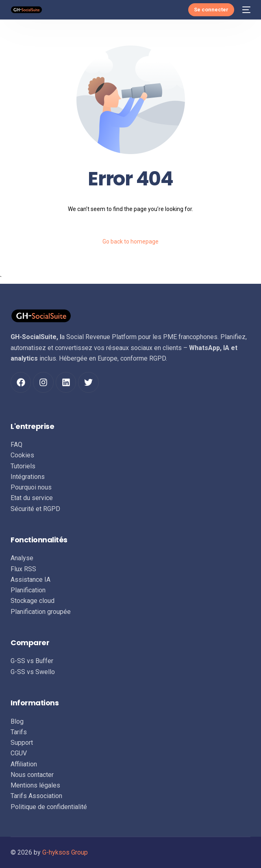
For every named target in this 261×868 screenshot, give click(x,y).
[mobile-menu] (246, 10)
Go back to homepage (130, 241)
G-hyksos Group (65, 852)
